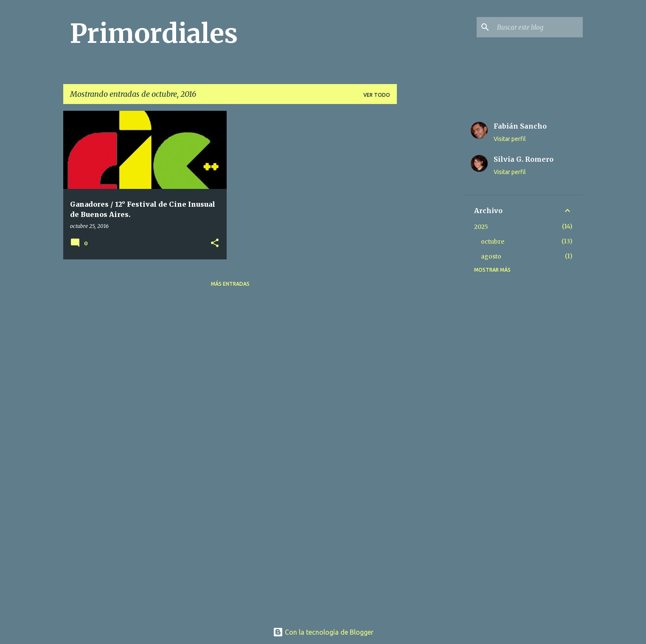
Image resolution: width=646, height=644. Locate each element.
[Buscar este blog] (538, 27)
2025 (481, 227)
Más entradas (230, 284)
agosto (491, 256)
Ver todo (377, 95)
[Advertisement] (430, 238)
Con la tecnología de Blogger (323, 632)
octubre (493, 242)
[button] (215, 243)
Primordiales (154, 34)
